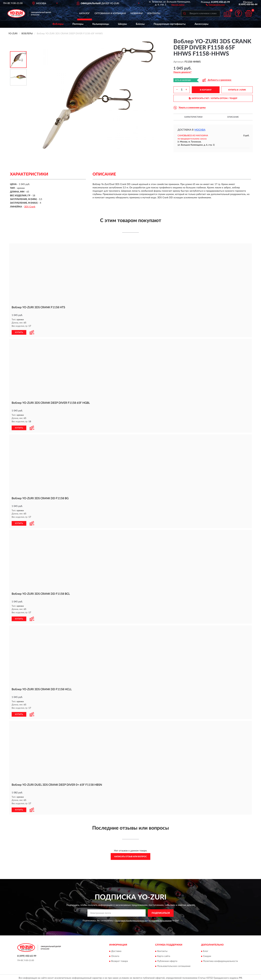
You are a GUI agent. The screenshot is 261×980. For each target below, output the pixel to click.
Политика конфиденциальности (220, 960)
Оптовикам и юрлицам (110, 13)
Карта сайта (164, 955)
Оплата (115, 955)
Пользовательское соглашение (174, 965)
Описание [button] (233, 117)
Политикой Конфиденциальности (131, 919)
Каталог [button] (85, 13)
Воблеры (58, 24)
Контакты (154, 13)
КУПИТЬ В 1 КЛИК (237, 90)
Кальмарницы (101, 24)
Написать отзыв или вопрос (130, 855)
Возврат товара (120, 960)
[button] (215, 4)
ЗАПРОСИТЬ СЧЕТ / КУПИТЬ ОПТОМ (213, 98)
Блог (206, 950)
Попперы (78, 24)
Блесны (140, 24)
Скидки (207, 955)
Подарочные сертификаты (170, 24)
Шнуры (122, 24)
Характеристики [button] (193, 117)
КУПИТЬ (19, 332)
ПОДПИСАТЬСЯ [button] (161, 912)
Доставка (116, 950)
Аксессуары (201, 24)
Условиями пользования (160, 919)
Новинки (137, 13)
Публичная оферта (167, 960)
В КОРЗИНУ (206, 90)
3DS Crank (30, 207)
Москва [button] (200, 130)
